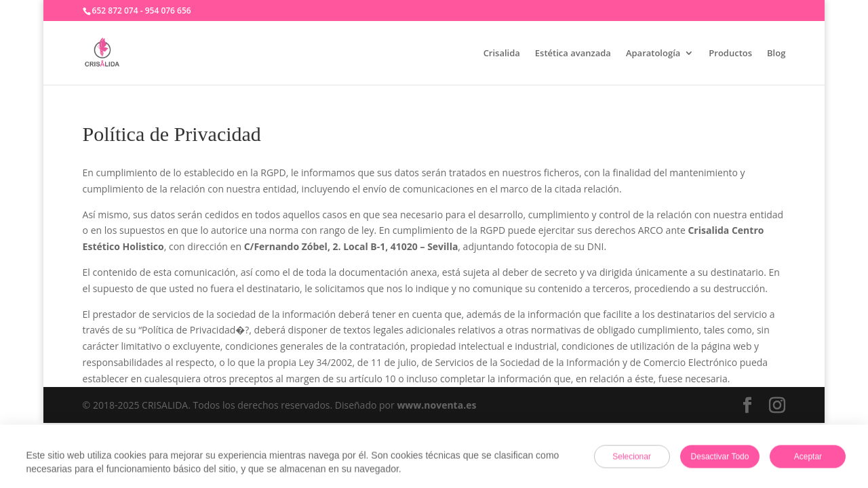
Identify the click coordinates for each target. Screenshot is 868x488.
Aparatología (653, 54)
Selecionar (632, 457)
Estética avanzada (573, 54)
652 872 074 (115, 11)
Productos (730, 54)
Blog (776, 54)
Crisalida (502, 54)
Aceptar (808, 457)
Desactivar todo (720, 457)
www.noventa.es (436, 405)
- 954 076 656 (166, 11)
